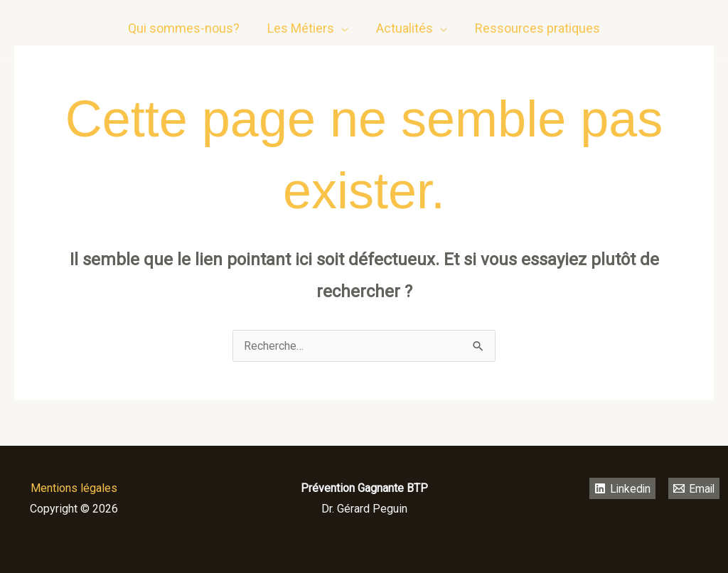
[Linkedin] (675, 23)
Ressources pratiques (535, 23)
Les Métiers (302, 23)
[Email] (695, 488)
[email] (703, 23)
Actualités (404, 23)
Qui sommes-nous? (187, 23)
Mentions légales (74, 488)
